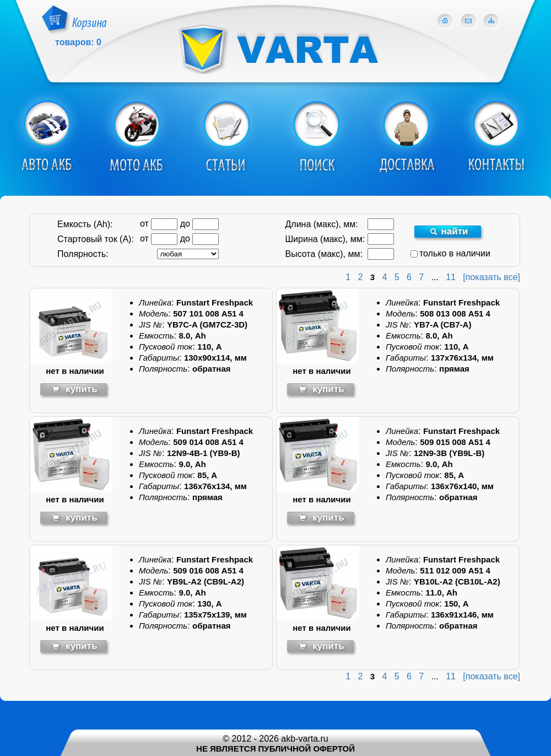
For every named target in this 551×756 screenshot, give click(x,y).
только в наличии (450, 253)
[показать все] (491, 277)
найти (449, 231)
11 (451, 277)
